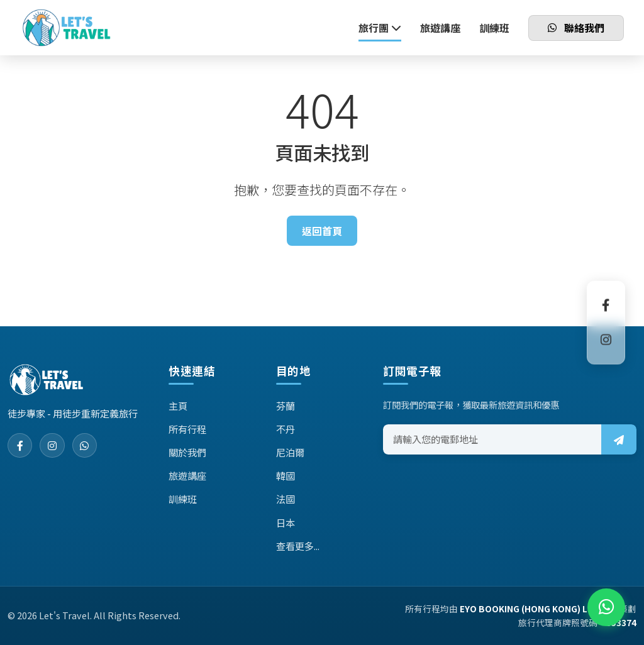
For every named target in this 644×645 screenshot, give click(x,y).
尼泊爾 (290, 452)
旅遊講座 (440, 28)
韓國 (286, 475)
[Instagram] (53, 446)
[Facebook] (20, 446)
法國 (286, 499)
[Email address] (492, 439)
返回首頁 (322, 231)
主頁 (178, 405)
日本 (286, 522)
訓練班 (494, 28)
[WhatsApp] (86, 446)
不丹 (286, 429)
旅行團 (380, 28)
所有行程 (187, 429)
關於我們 (187, 452)
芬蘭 (286, 405)
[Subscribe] (619, 439)
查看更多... (298, 546)
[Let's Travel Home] (66, 28)
